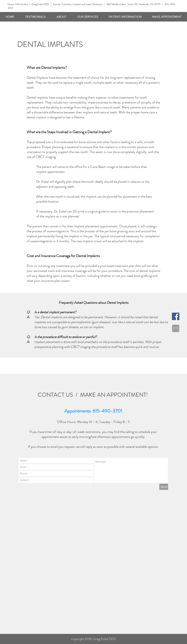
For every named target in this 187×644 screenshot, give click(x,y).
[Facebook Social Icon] (176, 316)
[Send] (164, 487)
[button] (88, 17)
